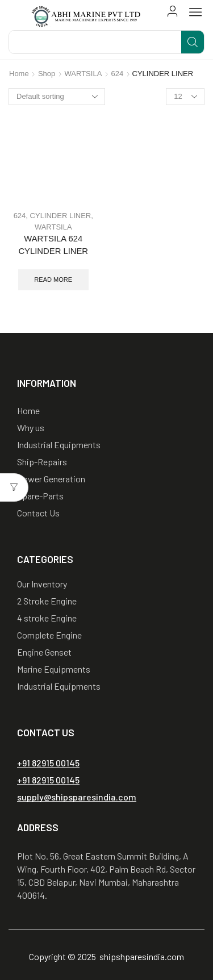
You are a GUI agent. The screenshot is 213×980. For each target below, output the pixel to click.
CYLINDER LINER (61, 216)
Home (19, 74)
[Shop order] (57, 97)
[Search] (193, 42)
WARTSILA (83, 74)
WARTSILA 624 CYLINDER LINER (53, 245)
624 (118, 74)
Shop (47, 74)
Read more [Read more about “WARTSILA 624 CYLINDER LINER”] (53, 280)
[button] (173, 11)
